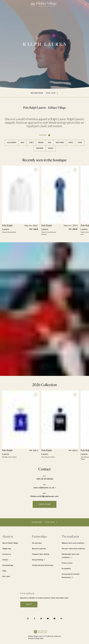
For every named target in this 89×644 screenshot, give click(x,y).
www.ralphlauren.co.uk (44, 488)
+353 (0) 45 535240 (45, 479)
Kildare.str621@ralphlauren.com (45, 496)
